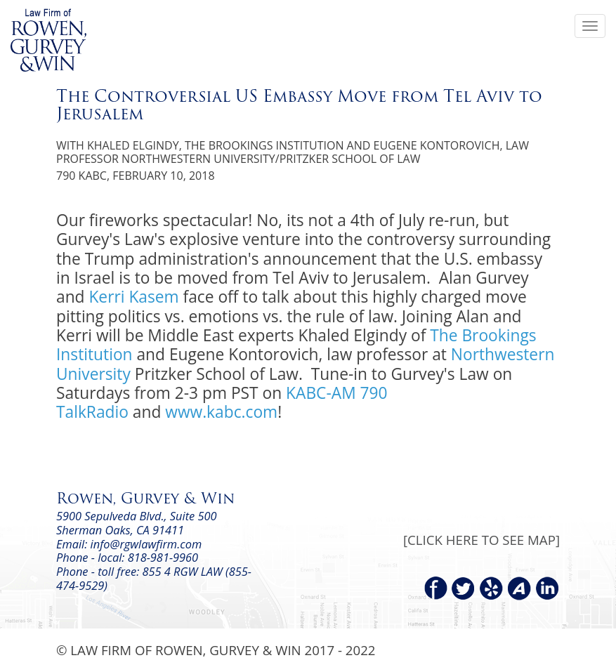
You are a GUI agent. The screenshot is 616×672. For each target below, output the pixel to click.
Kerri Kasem (133, 297)
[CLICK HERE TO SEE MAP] (481, 540)
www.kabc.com (221, 412)
